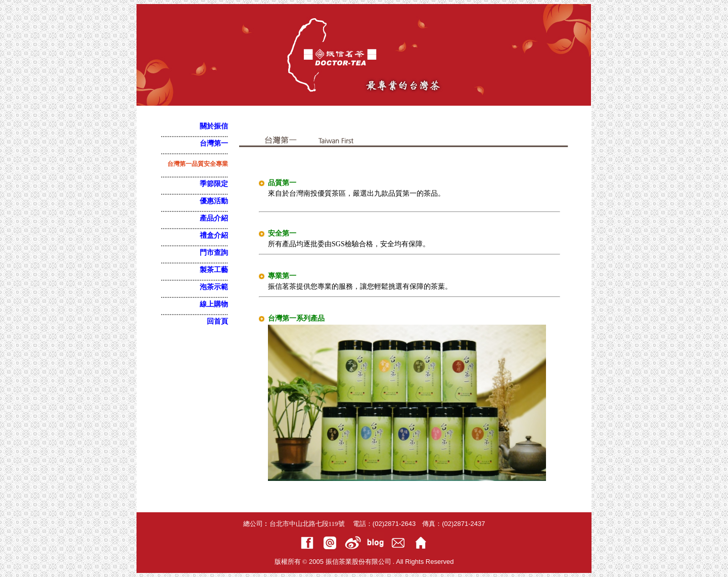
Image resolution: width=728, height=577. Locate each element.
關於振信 (214, 126)
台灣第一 (214, 143)
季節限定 (214, 184)
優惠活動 (214, 201)
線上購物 (214, 304)
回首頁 (217, 321)
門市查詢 (214, 253)
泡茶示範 (214, 287)
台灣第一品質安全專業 (198, 164)
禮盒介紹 (214, 235)
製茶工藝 (214, 270)
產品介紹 (214, 218)
